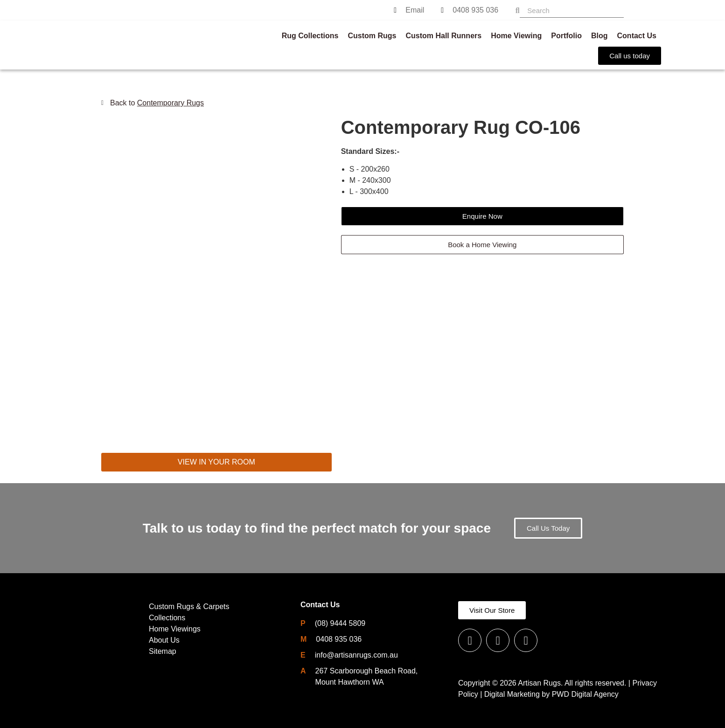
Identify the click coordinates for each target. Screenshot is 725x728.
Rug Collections (310, 36)
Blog (600, 36)
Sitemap (163, 651)
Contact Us (637, 36)
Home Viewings (175, 629)
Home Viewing (516, 36)
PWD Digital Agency (585, 694)
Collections (167, 618)
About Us (164, 640)
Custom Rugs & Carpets (189, 607)
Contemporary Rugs (171, 103)
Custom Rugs (372, 36)
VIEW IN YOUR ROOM (216, 462)
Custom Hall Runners (443, 36)
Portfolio (566, 36)
